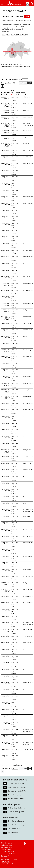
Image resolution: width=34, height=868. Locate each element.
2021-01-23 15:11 (7, 584)
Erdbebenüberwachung (16, 825)
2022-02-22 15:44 (7, 391)
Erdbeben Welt (13, 833)
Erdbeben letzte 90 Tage (16, 783)
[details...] (7, 150)
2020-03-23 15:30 (7, 451)
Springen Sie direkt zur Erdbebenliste (15, 35)
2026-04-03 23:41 (7, 138)
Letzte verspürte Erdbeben (17, 787)
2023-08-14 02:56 (7, 105)
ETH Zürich (9, 864)
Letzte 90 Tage (8, 16)
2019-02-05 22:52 (7, 311)
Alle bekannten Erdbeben (17, 799)
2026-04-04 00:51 (7, 145)
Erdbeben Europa (14, 829)
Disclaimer (15, 859)
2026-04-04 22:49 (7, 98)
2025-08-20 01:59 (7, 284)
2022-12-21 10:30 (7, 384)
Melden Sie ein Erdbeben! (17, 808)
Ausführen (23, 83)
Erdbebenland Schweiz (16, 821)
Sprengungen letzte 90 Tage (18, 791)
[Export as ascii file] (2, 86)
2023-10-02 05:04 (7, 630)
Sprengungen (8, 20)
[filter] (3, 94)
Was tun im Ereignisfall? (16, 812)
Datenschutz (5, 861)
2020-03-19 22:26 (7, 397)
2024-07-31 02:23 (7, 351)
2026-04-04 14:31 (7, 111)
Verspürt (20, 16)
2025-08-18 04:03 (7, 304)
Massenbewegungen (24, 20)
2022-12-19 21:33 (7, 590)
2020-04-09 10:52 (7, 118)
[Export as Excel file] (30, 83)
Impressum (5, 859)
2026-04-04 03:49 (7, 131)
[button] (2, 4)
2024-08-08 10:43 (7, 125)
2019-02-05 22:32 (7, 318)
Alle (27, 16)
